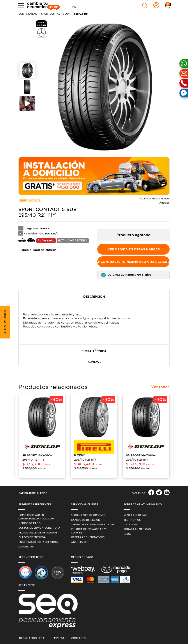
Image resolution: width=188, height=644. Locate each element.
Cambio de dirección (86, 520)
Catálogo (131, 524)
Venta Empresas (135, 515)
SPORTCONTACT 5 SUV (55, 14)
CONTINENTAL (28, 14)
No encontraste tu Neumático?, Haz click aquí (133, 262)
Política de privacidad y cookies (88, 531)
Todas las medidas (137, 529)
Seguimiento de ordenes (88, 515)
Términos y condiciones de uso (93, 524)
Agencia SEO (80, 542)
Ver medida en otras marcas (134, 249)
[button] (133, 275)
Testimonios (132, 520)
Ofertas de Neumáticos (88, 537)
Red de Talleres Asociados (38, 532)
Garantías (26, 546)
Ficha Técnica (94, 351)
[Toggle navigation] (20, 6)
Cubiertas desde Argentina (38, 542)
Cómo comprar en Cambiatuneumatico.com (36, 517)
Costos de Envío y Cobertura (39, 528)
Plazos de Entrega (32, 537)
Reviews (94, 362)
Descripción (94, 297)
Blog (127, 534)
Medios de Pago (29, 523)
